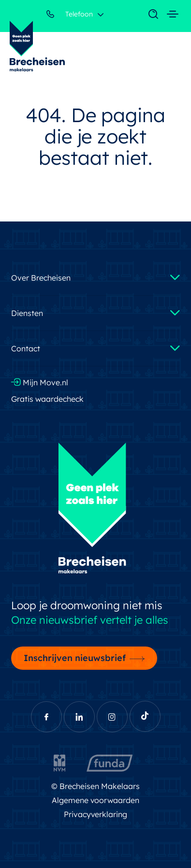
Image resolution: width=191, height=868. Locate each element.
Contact (26, 348)
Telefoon (70, 16)
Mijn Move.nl (40, 382)
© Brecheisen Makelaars (95, 786)
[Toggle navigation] (148, 15)
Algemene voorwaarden (96, 800)
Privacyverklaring (96, 814)
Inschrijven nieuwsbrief (75, 658)
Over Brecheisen (41, 278)
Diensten (27, 313)
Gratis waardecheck (47, 399)
